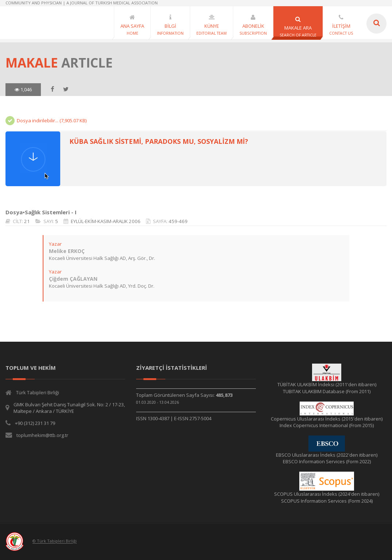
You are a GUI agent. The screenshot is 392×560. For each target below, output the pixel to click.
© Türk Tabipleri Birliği (55, 541)
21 (27, 221)
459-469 (178, 221)
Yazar (55, 244)
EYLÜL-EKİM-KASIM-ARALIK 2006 (106, 221)
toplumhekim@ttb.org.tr (42, 435)
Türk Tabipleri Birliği (38, 392)
